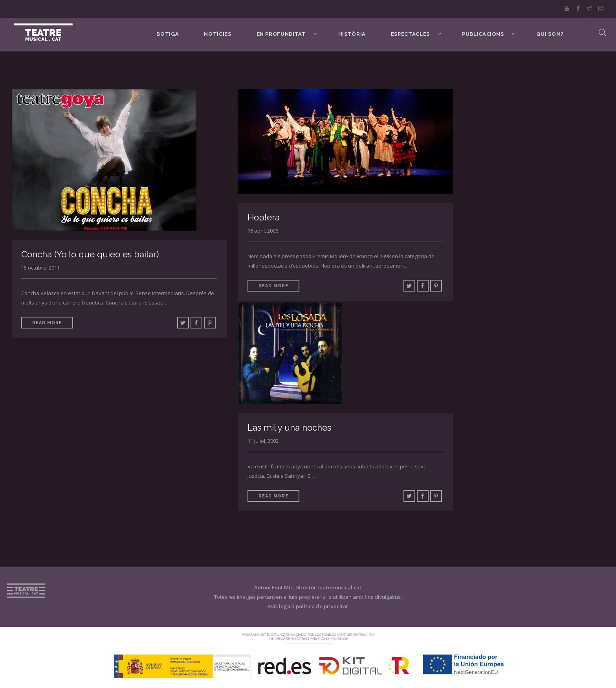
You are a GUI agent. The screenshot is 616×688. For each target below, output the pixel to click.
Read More (47, 323)
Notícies (217, 34)
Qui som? (550, 34)
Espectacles (410, 34)
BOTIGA (168, 34)
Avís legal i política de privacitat (308, 606)
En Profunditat (281, 34)
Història (352, 34)
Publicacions (483, 34)
